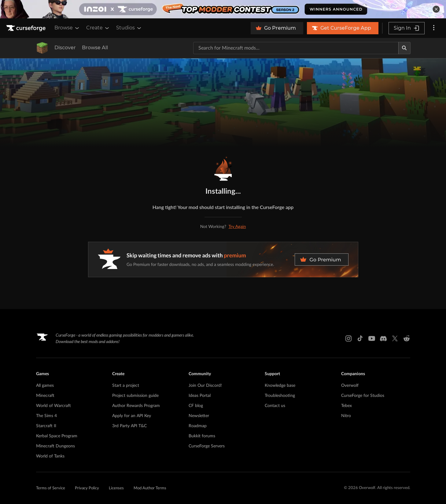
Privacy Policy (87, 488)
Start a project (126, 386)
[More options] (434, 28)
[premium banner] (223, 259)
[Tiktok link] (360, 338)
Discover (65, 48)
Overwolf (350, 386)
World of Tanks (50, 456)
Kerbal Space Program (57, 436)
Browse (67, 28)
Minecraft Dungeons (55, 446)
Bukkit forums (202, 436)
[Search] (404, 48)
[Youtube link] (372, 338)
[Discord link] (383, 338)
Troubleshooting (280, 396)
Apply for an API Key (132, 416)
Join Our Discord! (205, 386)
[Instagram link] (348, 338)
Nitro (346, 416)
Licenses (116, 488)
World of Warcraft (53, 406)
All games (45, 386)
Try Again (237, 226)
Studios (129, 28)
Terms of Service (51, 488)
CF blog (196, 406)
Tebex (346, 406)
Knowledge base (280, 386)
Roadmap (198, 426)
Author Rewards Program (136, 406)
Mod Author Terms (150, 488)
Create (98, 28)
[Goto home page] (27, 28)
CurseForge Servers (207, 446)
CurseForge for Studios (363, 396)
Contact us (275, 406)
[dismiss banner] (436, 9)
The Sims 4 (46, 416)
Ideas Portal (200, 396)
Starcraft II (46, 426)
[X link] (395, 338)
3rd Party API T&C (129, 426)
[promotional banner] (223, 9)
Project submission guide (135, 396)
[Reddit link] (407, 338)
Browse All (95, 48)
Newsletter (199, 416)
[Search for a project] (296, 48)
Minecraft (45, 396)
